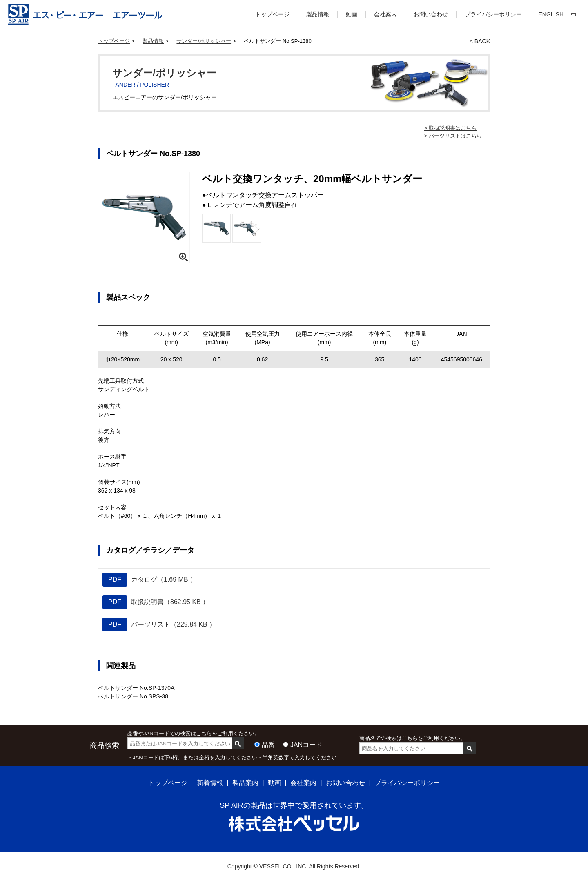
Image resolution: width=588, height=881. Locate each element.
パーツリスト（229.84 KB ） (159, 625)
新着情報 (210, 783)
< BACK (480, 41)
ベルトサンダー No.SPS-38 (133, 696)
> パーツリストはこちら (453, 136)
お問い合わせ (431, 14)
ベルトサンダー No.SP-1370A (136, 688)
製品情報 (318, 14)
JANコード (306, 745)
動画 (352, 14)
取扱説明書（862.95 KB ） (156, 602)
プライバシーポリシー (493, 14)
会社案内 (385, 14)
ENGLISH (551, 14)
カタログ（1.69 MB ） (149, 580)
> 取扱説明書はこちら (450, 128)
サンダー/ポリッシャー (204, 41)
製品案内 (245, 783)
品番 (268, 745)
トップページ (272, 14)
